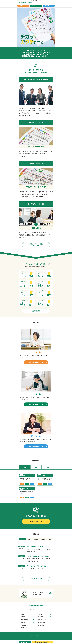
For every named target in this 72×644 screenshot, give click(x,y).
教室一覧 (45, 617)
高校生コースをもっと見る (38, 448)
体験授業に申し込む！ (39, 524)
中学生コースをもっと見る (38, 406)
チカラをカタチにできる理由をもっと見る (38, 245)
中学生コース (36, 6)
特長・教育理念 (27, 623)
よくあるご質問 (27, 628)
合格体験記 (45, 620)
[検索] (44, 613)
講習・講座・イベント (45, 623)
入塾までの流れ (45, 625)
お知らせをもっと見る (39, 582)
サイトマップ (45, 628)
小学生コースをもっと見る (38, 363)
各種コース (27, 617)
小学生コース (23, 6)
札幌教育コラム (27, 625)
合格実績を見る (40, 312)
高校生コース (49, 6)
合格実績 (27, 620)
